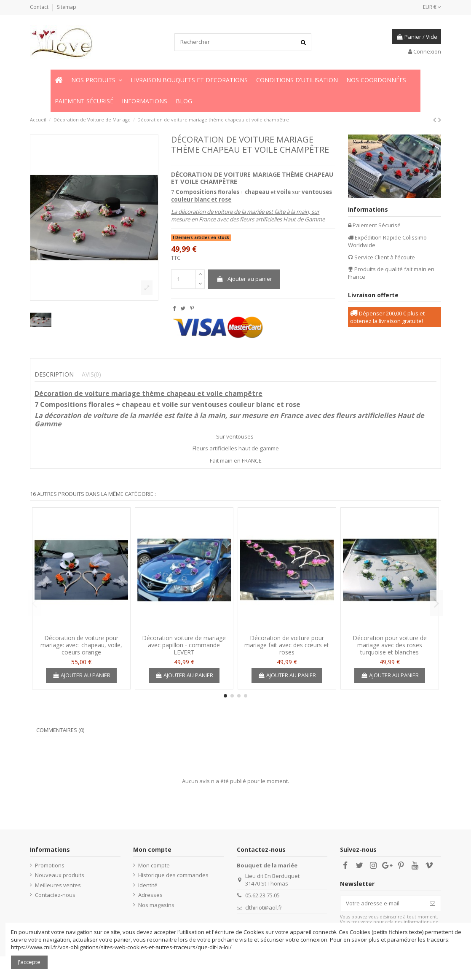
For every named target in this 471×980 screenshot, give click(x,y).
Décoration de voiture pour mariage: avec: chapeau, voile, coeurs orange (81, 645)
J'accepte (29, 962)
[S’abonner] (432, 903)
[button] (97, 80)
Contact (40, 7)
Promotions (50, 865)
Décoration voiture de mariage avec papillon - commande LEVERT (184, 645)
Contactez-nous (55, 895)
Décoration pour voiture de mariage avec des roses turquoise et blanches (390, 645)
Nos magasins (156, 905)
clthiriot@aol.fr (264, 907)
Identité (148, 885)
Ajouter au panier (244, 279)
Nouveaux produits (60, 875)
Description (54, 374)
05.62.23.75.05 (262, 895)
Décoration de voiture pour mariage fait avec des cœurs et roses (287, 645)
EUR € (432, 7)
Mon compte (154, 865)
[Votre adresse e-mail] (382, 903)
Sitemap (67, 7)
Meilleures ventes (58, 885)
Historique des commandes (173, 875)
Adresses (150, 895)
